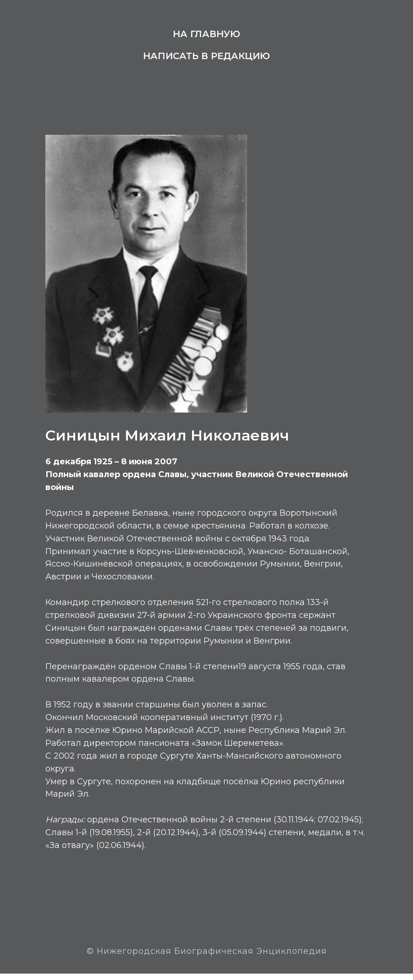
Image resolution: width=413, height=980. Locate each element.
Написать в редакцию (206, 56)
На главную (206, 34)
